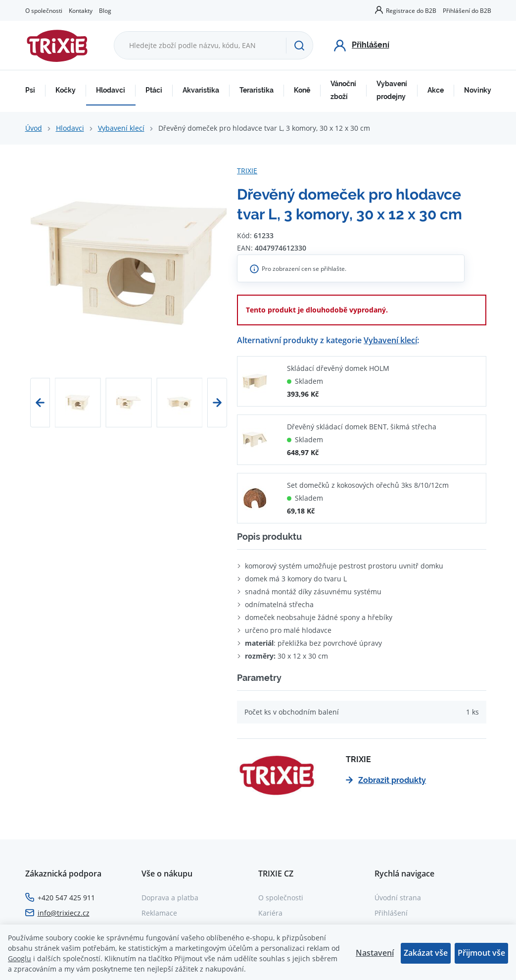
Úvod (34, 128)
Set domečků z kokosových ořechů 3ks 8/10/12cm (368, 485)
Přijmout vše (481, 953)
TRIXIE (247, 171)
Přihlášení (391, 913)
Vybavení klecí (121, 128)
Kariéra (270, 913)
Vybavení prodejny (392, 90)
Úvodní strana (398, 898)
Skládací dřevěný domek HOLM (338, 368)
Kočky (66, 90)
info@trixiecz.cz (64, 913)
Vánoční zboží (343, 90)
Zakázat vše (426, 953)
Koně (302, 90)
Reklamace (159, 913)
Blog (105, 10)
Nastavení (375, 953)
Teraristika (257, 90)
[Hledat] (299, 46)
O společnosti (44, 10)
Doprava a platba (170, 898)
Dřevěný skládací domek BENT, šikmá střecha (362, 427)
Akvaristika (201, 90)
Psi (30, 90)
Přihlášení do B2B (467, 10)
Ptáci (154, 90)
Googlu (20, 958)
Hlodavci (111, 90)
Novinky (478, 90)
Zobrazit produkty (386, 780)
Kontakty (81, 10)
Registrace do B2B (411, 10)
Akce (436, 90)
